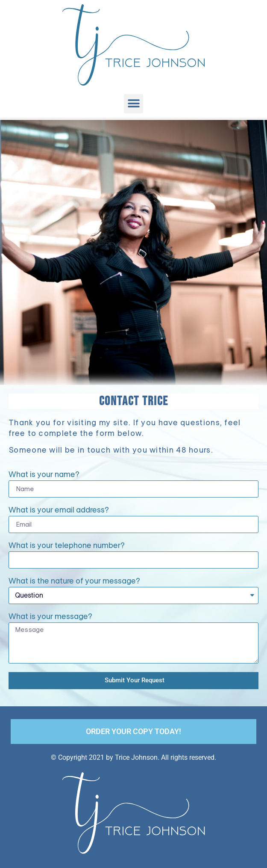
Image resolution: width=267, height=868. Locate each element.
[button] (133, 104)
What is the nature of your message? (74, 581)
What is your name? (44, 475)
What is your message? (50, 617)
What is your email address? (59, 510)
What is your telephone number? (67, 546)
